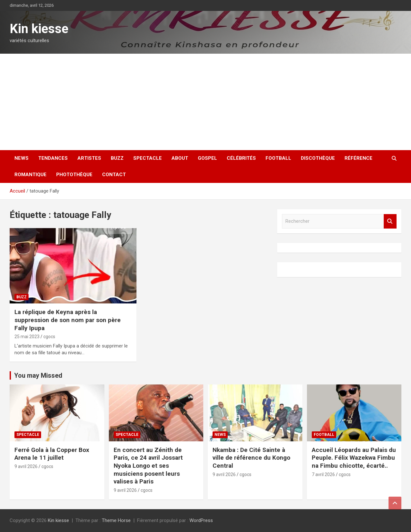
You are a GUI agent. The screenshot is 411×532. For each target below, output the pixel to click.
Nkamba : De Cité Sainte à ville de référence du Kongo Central (251, 458)
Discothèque (318, 158)
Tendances (53, 158)
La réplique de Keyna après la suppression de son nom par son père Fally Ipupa (68, 320)
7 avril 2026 (323, 474)
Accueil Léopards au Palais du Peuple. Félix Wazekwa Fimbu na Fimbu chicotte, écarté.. (354, 458)
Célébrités (241, 158)
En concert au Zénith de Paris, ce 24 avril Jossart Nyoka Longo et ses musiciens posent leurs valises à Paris (148, 466)
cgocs (49, 337)
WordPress (201, 520)
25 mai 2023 (27, 337)
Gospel (207, 158)
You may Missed (38, 375)
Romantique (31, 175)
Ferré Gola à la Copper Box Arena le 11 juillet (52, 454)
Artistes (89, 158)
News (22, 158)
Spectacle (148, 158)
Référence (359, 158)
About (180, 158)
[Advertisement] (205, 102)
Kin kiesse (39, 29)
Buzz (117, 158)
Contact (114, 175)
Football (278, 158)
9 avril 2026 (26, 466)
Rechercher (390, 221)
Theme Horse (116, 520)
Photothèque (74, 175)
